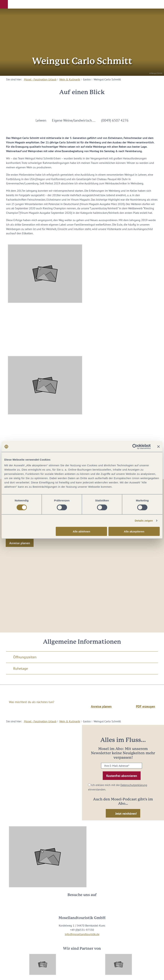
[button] (4, 4)
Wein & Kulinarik (70, 79)
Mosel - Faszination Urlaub (40, 79)
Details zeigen (144, 521)
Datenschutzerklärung (134, 785)
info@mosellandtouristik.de (82, 934)
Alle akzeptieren (134, 531)
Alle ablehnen (81, 531)
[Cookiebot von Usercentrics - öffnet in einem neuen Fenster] (135, 447)
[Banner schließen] (158, 447)
